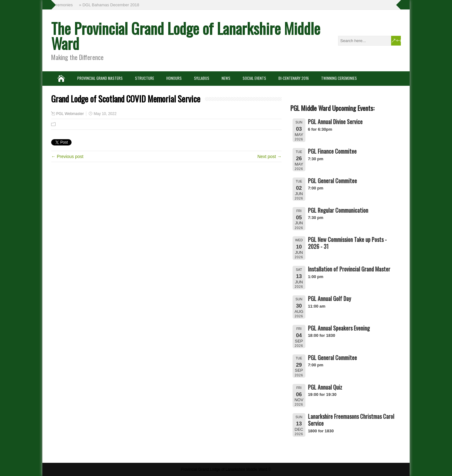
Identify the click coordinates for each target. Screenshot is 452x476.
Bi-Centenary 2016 (294, 78)
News (226, 78)
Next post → (269, 156)
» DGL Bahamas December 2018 (110, 5)
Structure (145, 78)
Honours (174, 78)
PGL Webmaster (70, 114)
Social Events (254, 78)
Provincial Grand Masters (100, 78)
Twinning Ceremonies (339, 78)
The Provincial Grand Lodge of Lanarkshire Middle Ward (186, 36)
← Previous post (67, 156)
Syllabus (202, 78)
